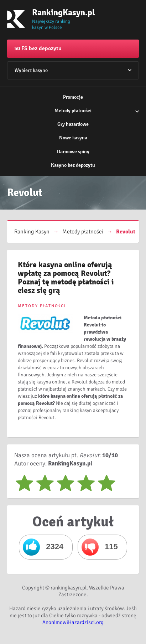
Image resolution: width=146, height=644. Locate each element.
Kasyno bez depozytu (73, 165)
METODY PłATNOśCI (42, 306)
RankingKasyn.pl (55, 12)
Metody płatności (73, 111)
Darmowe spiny (73, 152)
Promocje (73, 97)
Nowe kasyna (73, 138)
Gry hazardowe (73, 124)
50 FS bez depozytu (38, 48)
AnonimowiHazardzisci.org (73, 622)
